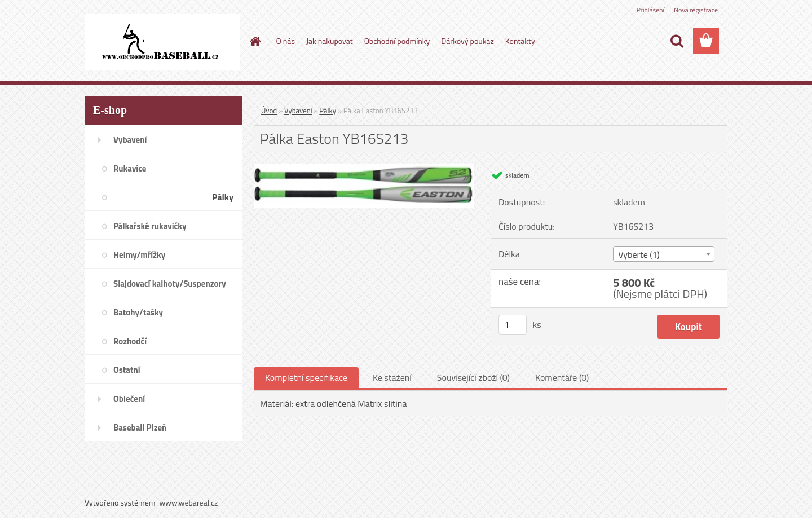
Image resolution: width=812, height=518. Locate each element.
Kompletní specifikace (306, 377)
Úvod (269, 111)
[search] (677, 41)
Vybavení (298, 111)
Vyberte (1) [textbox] (639, 254)
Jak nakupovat (330, 41)
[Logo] (162, 42)
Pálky (328, 111)
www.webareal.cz (189, 502)
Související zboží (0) (473, 377)
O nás (286, 41)
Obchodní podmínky (397, 41)
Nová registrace (696, 10)
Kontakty (520, 41)
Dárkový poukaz (467, 41)
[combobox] (663, 254)
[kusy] (513, 325)
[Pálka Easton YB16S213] (364, 169)
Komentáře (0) (562, 377)
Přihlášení (650, 10)
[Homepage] (255, 41)
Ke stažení (392, 377)
